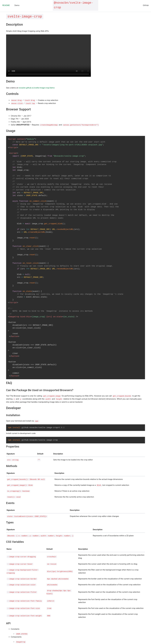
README (6, 5)
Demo (17, 5)
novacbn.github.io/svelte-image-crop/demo (37, 88)
